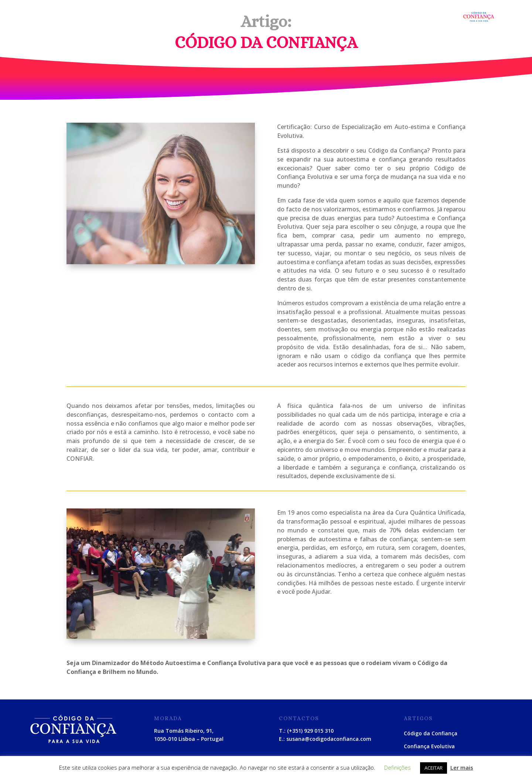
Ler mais (462, 767)
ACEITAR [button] (434, 768)
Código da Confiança (431, 733)
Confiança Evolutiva (429, 746)
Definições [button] (398, 767)
